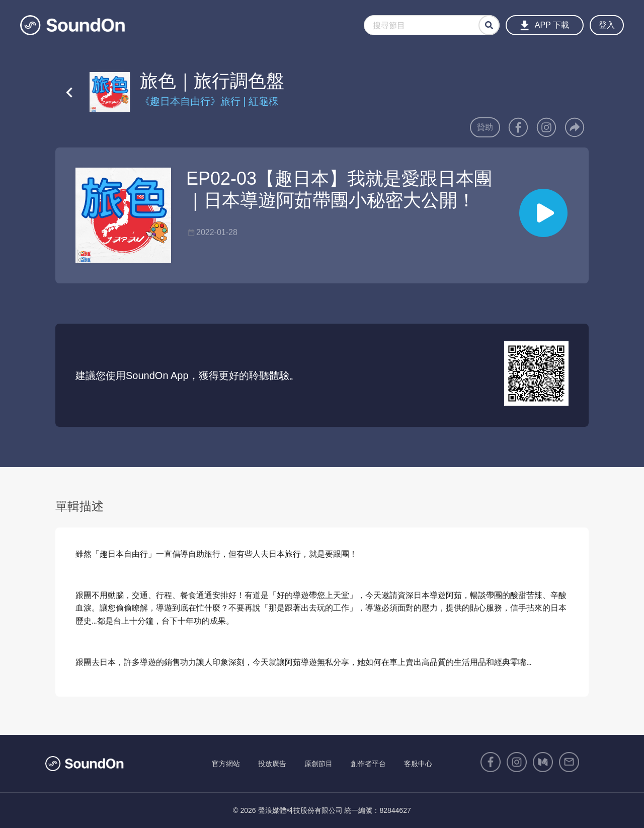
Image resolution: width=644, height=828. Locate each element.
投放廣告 (272, 764)
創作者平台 (368, 764)
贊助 (485, 127)
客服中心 (418, 764)
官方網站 (226, 764)
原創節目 (318, 764)
